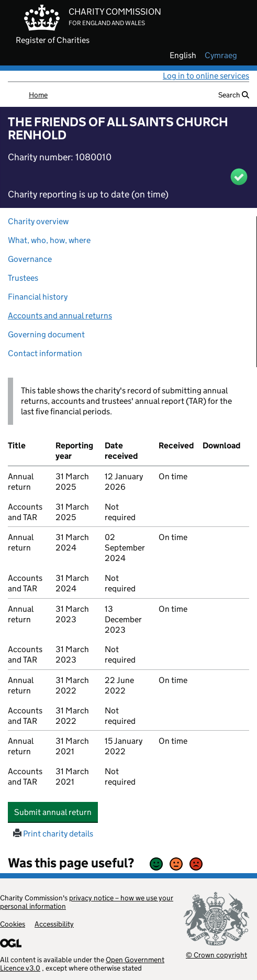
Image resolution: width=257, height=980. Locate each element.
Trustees (23, 278)
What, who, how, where (49, 240)
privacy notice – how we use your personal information (87, 902)
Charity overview (38, 221)
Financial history (38, 297)
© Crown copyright (216, 955)
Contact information (45, 353)
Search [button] (234, 95)
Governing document (46, 334)
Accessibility (54, 924)
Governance (30, 259)
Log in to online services (206, 76)
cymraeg (221, 56)
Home (38, 95)
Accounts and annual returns (60, 316)
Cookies (13, 924)
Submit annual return (56, 812)
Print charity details (53, 834)
